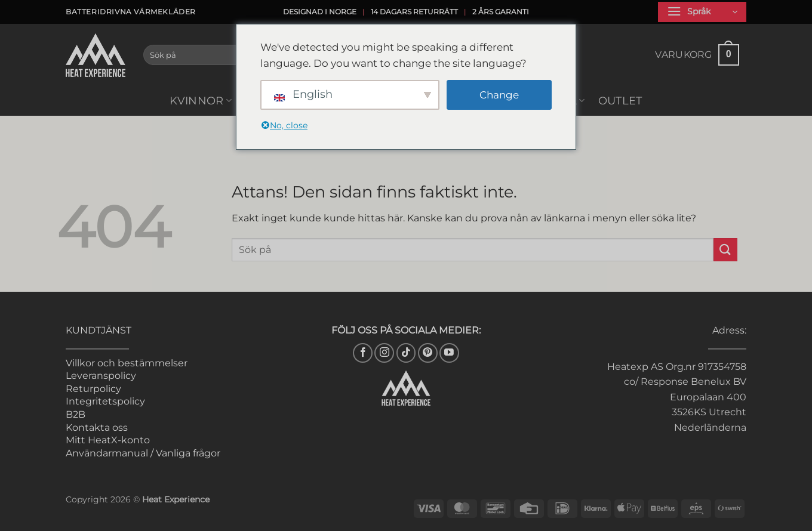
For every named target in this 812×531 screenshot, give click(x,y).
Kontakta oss (97, 427)
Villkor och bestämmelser (127, 363)
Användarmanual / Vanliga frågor (143, 453)
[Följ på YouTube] (449, 353)
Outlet (620, 101)
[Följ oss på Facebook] (363, 353)
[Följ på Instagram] (384, 353)
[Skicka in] (725, 250)
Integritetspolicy (105, 401)
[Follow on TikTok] (406, 353)
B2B (76, 414)
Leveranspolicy (101, 376)
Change (499, 95)
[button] (702, 12)
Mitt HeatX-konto (108, 440)
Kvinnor (201, 101)
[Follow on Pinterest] (428, 353)
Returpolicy (93, 389)
